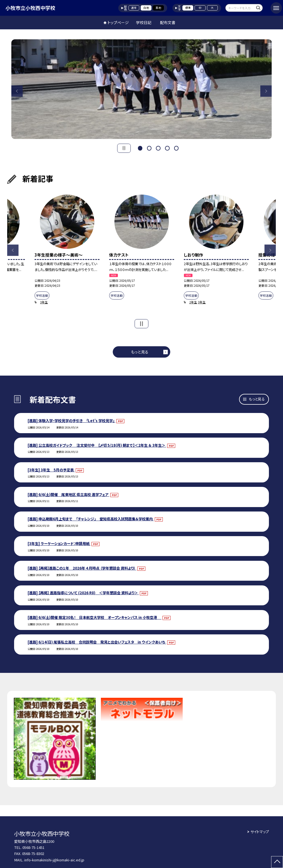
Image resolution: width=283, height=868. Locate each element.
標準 (188, 8)
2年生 (193, 302)
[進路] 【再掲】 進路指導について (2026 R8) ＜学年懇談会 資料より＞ (83, 593)
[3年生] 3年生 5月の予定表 (51, 470)
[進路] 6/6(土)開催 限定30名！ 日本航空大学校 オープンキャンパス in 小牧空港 (95, 617)
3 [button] (158, 148)
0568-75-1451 (33, 847)
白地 (146, 8)
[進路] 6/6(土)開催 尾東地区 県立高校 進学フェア (68, 494)
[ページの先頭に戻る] (277, 862)
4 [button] (167, 148)
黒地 (158, 8)
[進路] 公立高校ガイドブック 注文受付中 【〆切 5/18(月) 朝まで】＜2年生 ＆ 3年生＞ (97, 445)
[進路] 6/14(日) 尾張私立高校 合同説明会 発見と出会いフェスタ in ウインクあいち (97, 642)
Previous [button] (17, 91)
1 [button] (140, 148)
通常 (134, 8)
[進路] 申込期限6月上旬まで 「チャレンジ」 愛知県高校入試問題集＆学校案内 (91, 519)
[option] (142, 89)
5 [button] (176, 148)
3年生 (44, 302)
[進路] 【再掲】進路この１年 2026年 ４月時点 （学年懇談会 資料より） (82, 568)
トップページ (118, 22)
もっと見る (140, 352)
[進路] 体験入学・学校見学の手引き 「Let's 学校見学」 (71, 421)
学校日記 (144, 22)
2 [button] (149, 148)
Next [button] (266, 91)
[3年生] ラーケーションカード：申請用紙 (59, 543)
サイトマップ (260, 832)
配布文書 (168, 22)
